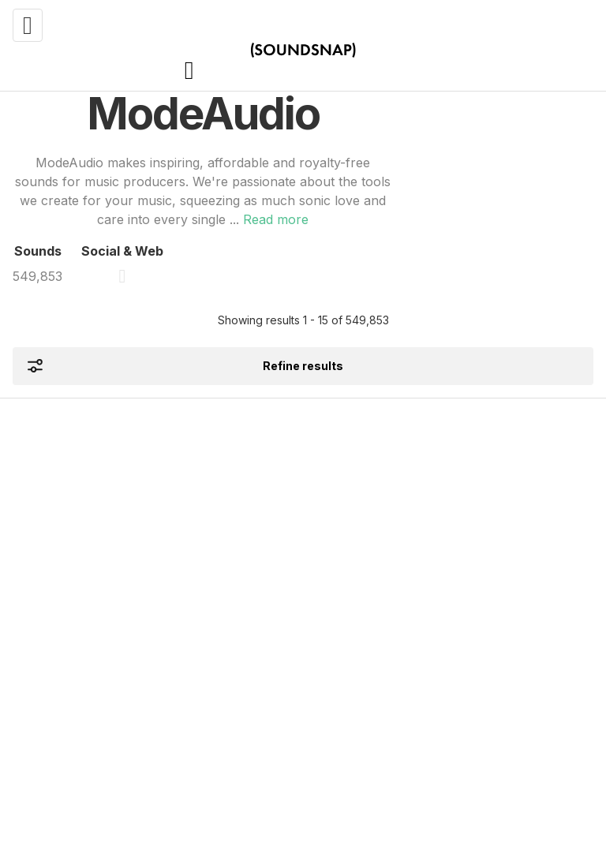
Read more (276, 219)
